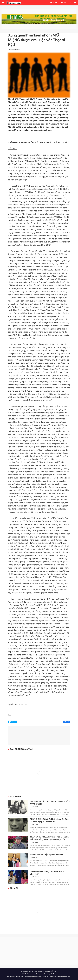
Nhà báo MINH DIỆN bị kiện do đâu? (46, 855)
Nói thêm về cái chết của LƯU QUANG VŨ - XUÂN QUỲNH (50, 803)
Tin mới (14, 889)
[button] (70, 3)
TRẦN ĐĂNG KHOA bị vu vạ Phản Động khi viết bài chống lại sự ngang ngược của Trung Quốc (50, 839)
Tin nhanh (54, 3)
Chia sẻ (67, 722)
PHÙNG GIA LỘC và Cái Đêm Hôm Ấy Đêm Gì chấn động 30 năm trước (50, 821)
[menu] (3, 3)
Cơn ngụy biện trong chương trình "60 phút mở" (48, 873)
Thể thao (63, 3)
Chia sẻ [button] (14, 722)
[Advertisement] (39, 951)
